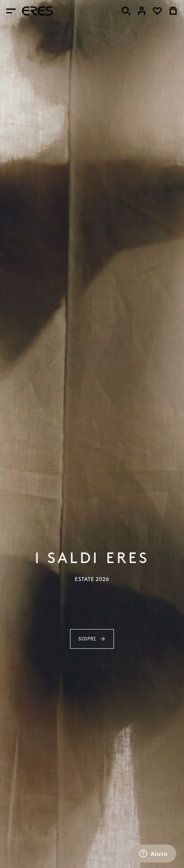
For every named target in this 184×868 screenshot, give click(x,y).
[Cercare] (126, 11)
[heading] (38, 11)
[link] (142, 11)
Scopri (92, 639)
